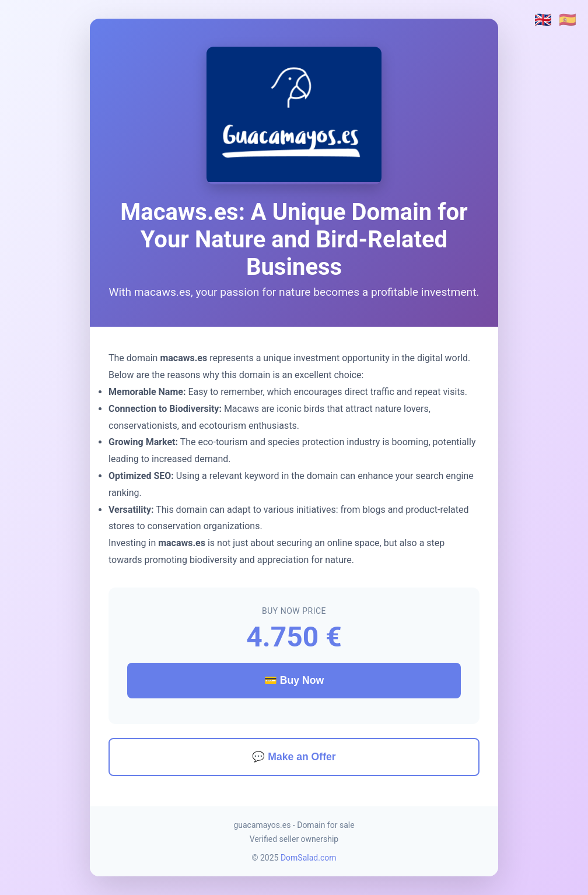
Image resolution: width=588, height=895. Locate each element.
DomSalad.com (309, 858)
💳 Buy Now (294, 680)
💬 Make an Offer (294, 757)
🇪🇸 (568, 20)
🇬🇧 (543, 20)
